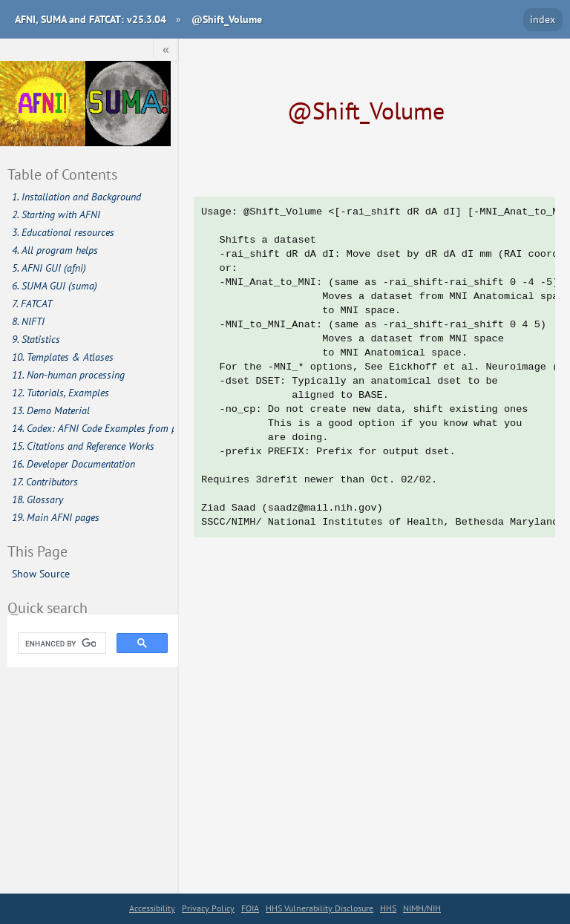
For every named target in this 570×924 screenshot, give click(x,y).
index (543, 19)
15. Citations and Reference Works (83, 446)
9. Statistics (36, 339)
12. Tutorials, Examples (60, 393)
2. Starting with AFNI (56, 214)
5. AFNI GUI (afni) (49, 268)
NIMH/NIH (422, 908)
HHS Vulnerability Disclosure (320, 908)
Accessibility (152, 908)
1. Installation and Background (76, 197)
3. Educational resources (63, 232)
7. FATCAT (32, 304)
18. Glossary (37, 499)
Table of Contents (62, 174)
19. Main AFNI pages (56, 517)
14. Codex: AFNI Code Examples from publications (93, 428)
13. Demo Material (51, 410)
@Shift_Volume (227, 19)
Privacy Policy (208, 908)
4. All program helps (55, 250)
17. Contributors (45, 482)
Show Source (41, 573)
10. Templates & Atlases (63, 357)
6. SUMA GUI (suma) (55, 286)
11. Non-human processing (68, 375)
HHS (388, 908)
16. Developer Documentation (73, 464)
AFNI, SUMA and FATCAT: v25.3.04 (91, 19)
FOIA (250, 908)
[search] (60, 643)
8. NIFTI (28, 321)
